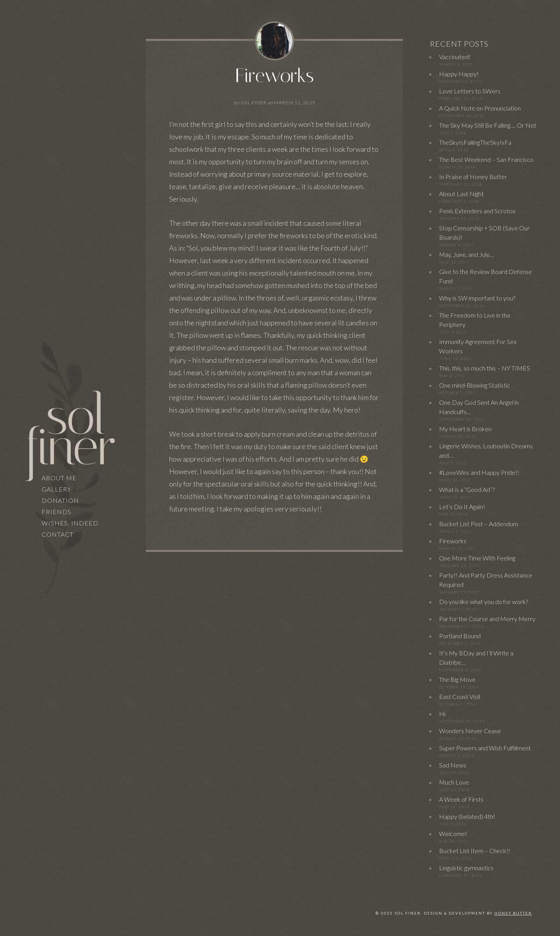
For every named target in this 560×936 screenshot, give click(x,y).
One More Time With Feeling (477, 558)
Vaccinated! (455, 57)
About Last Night (461, 194)
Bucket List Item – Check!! (475, 851)
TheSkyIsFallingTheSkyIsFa (475, 142)
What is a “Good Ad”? (467, 489)
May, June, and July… (466, 254)
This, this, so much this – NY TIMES (485, 368)
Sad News (453, 765)
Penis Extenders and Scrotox (477, 211)
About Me (59, 478)
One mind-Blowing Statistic (475, 385)
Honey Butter (513, 913)
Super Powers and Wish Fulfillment (485, 748)
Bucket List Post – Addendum (479, 524)
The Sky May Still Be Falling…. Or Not (488, 125)
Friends (57, 512)
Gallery (56, 489)
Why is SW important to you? (477, 298)
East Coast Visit (460, 696)
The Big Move (457, 679)
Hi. (443, 714)
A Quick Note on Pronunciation (480, 108)
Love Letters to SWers (470, 91)
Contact (58, 534)
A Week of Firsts (461, 799)
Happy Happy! (459, 74)
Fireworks (275, 76)
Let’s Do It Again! (462, 507)
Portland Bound (460, 636)
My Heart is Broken (465, 429)
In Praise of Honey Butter (473, 176)
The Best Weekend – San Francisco (486, 159)
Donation (60, 500)
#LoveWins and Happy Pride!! (479, 472)
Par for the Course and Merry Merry (487, 619)
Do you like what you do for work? (484, 601)
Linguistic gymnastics (466, 868)
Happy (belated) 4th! (467, 816)
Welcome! (453, 833)
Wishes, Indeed (70, 523)
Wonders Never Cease (470, 731)
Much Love (454, 782)
